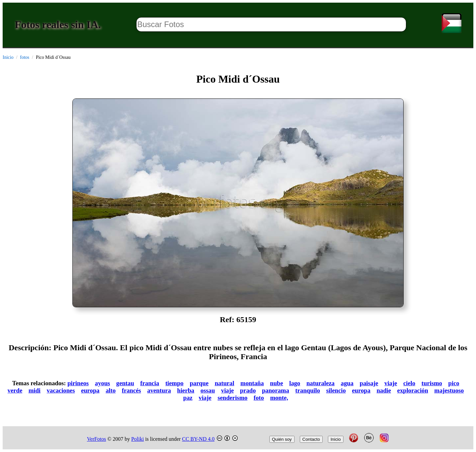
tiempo (174, 383)
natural (224, 383)
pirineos (78, 383)
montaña (252, 383)
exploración (413, 390)
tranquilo (308, 390)
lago (295, 383)
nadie (384, 390)
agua (347, 383)
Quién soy (282, 439)
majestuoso (449, 390)
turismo (432, 383)
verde (15, 390)
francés (131, 390)
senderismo (232, 398)
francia (150, 383)
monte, (279, 398)
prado (248, 390)
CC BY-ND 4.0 (198, 439)
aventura (159, 390)
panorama (275, 390)
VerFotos (97, 439)
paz (188, 398)
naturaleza (320, 383)
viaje (391, 383)
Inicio (8, 57)
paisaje (369, 383)
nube (277, 383)
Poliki (138, 439)
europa (90, 390)
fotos (25, 57)
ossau (208, 390)
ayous (102, 383)
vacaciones (61, 390)
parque (199, 383)
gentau (125, 383)
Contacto (311, 439)
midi (34, 390)
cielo (409, 383)
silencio (336, 390)
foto (259, 398)
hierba (186, 390)
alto (111, 390)
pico (454, 383)
